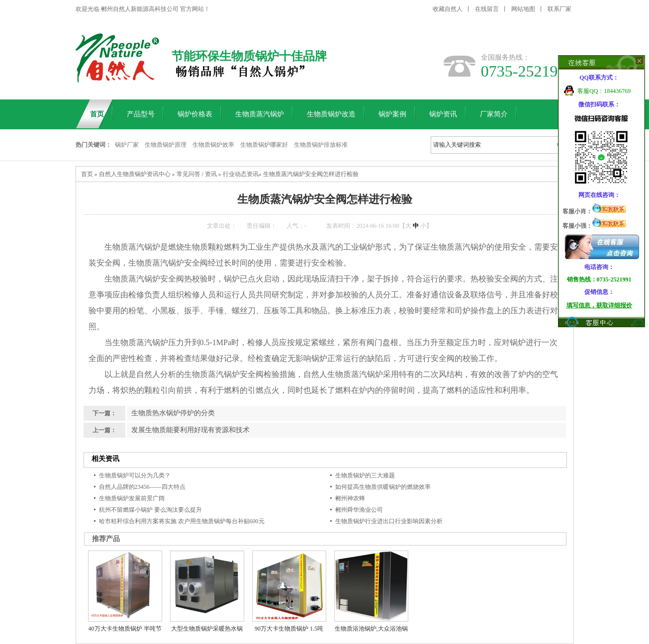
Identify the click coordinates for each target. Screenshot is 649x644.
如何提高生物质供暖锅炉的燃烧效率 (383, 487)
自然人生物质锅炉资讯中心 (135, 174)
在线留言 (487, 9)
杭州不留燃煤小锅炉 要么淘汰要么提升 (150, 510)
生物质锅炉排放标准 (321, 145)
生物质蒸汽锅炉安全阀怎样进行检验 (311, 174)
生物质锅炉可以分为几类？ (135, 475)
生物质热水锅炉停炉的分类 (173, 413)
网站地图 (523, 9)
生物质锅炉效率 (213, 145)
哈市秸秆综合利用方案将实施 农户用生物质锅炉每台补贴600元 (182, 521)
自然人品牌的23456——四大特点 (142, 487)
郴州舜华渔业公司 (359, 510)
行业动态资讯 (241, 174)
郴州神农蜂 (350, 498)
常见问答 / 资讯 (197, 174)
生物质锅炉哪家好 (264, 145)
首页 (87, 174)
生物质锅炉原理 (166, 145)
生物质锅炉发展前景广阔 (132, 498)
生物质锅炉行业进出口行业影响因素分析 (389, 521)
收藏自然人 (448, 9)
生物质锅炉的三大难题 (365, 475)
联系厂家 (559, 9)
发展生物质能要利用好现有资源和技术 (190, 430)
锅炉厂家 (127, 145)
